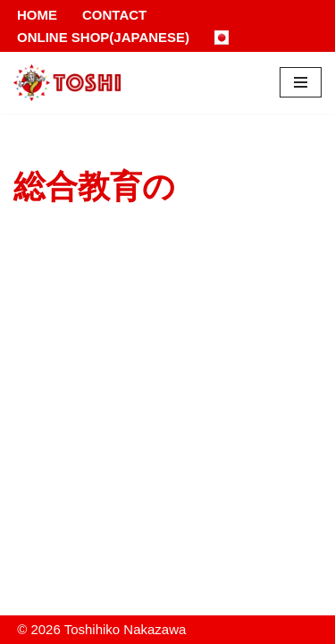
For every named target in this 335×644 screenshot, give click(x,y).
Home (37, 15)
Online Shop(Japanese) (103, 37)
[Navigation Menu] (301, 82)
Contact (114, 15)
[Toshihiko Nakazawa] (67, 83)
